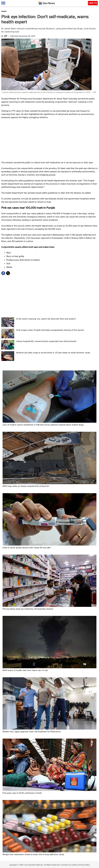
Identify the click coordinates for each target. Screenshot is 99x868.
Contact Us (66, 865)
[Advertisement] (49, 140)
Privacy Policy (84, 865)
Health (4, 11)
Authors (75, 865)
